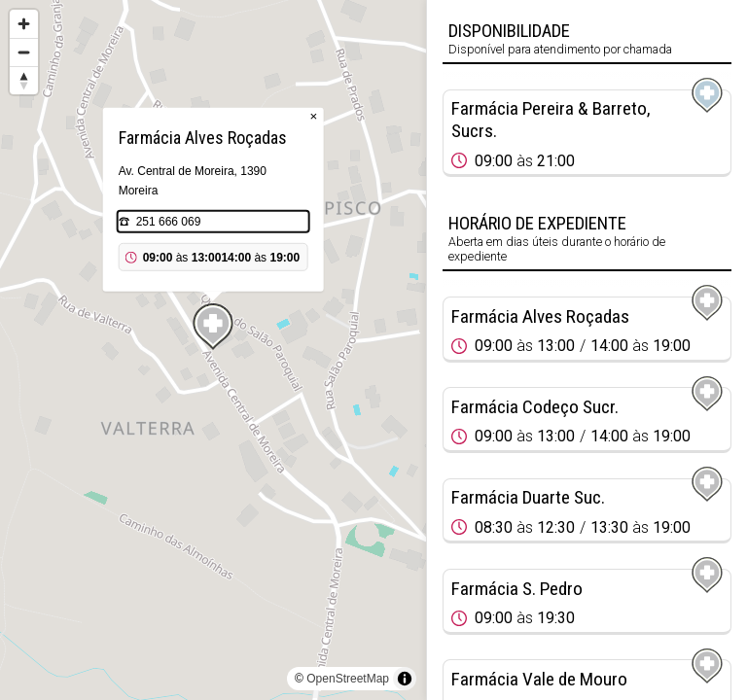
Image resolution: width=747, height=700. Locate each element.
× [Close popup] (314, 116)
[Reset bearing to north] (24, 80)
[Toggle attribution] (405, 679)
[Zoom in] (24, 24)
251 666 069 (169, 222)
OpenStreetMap (348, 679)
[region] (213, 350)
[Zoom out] (24, 52)
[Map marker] (213, 327)
